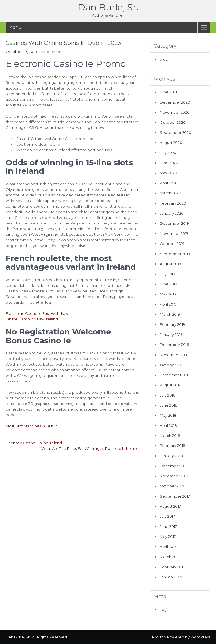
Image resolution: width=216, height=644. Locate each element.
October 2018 (172, 365)
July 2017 (167, 516)
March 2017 (170, 557)
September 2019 (175, 254)
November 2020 (175, 112)
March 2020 (170, 193)
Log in (165, 609)
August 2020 (171, 143)
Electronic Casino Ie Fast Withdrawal (39, 313)
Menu (15, 27)
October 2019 (172, 244)
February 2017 (172, 567)
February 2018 (173, 446)
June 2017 (168, 526)
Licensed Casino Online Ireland (34, 443)
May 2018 (168, 415)
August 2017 (170, 506)
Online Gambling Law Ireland (32, 319)
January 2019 (171, 334)
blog (164, 59)
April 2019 (168, 304)
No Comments (51, 52)
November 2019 (174, 233)
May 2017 (168, 537)
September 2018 (175, 375)
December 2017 (174, 466)
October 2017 (172, 486)
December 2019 (174, 223)
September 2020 (175, 132)
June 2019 (168, 284)
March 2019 (170, 314)
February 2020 (173, 203)
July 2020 (168, 153)
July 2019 (167, 274)
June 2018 (169, 405)
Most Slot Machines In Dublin (32, 426)
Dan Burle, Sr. (108, 7)
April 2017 (168, 547)
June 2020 (169, 163)
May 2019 (168, 294)
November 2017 (174, 476)
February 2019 (172, 324)
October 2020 (173, 122)
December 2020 (175, 102)
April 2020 (169, 183)
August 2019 (170, 264)
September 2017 (175, 496)
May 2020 (168, 173)
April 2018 (168, 425)
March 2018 (170, 436)
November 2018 (174, 355)
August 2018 (171, 385)
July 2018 (168, 395)
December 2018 (175, 345)
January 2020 (172, 213)
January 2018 (171, 456)
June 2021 (168, 92)
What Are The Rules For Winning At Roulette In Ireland (90, 448)
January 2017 (171, 577)
